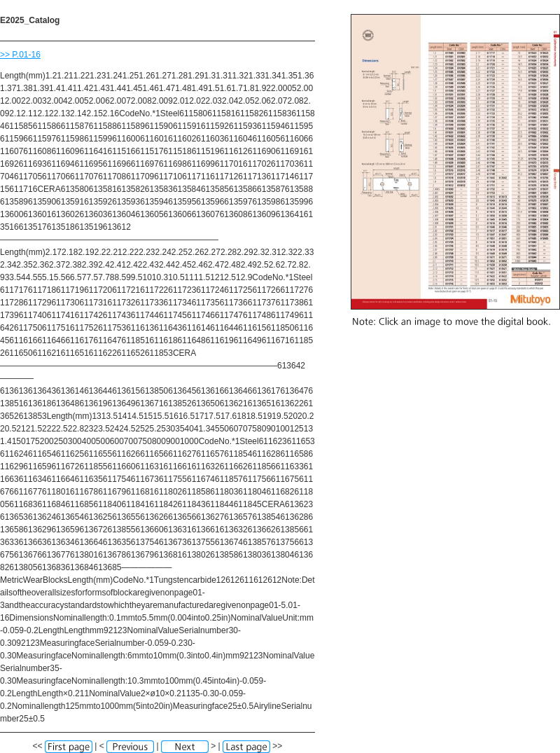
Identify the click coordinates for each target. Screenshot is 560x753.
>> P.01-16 (20, 55)
